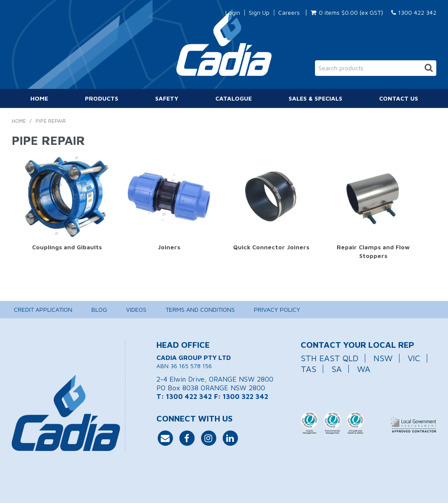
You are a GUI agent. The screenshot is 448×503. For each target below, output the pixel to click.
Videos (136, 309)
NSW (383, 358)
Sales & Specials (315, 98)
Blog (99, 309)
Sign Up (259, 13)
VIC (414, 358)
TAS (308, 369)
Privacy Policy (277, 309)
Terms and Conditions (200, 309)
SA (337, 369)
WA (364, 369)
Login (233, 13)
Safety (167, 98)
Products (102, 98)
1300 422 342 (414, 12)
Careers (289, 13)
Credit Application (43, 309)
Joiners (169, 247)
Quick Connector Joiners (271, 247)
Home (39, 98)
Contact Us (399, 98)
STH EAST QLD (330, 358)
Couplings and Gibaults (67, 247)
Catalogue (234, 98)
